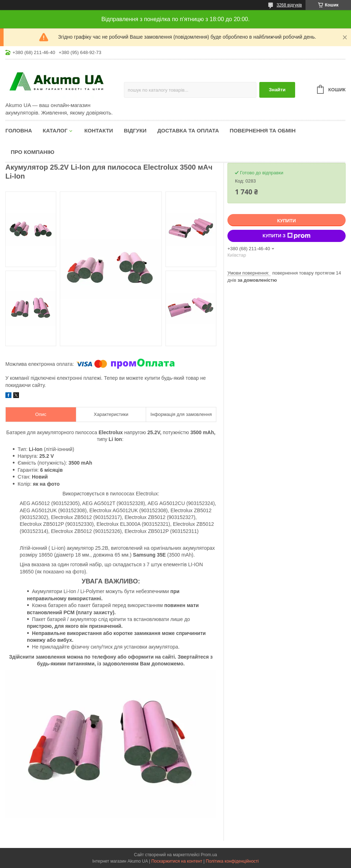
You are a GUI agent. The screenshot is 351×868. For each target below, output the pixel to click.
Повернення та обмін (263, 130)
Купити (287, 221)
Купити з (287, 236)
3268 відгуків (289, 5)
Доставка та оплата (188, 130)
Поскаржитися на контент (177, 861)
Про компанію (33, 152)
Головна (19, 130)
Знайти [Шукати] (277, 90)
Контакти (98, 130)
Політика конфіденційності (232, 861)
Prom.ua (209, 855)
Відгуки (135, 130)
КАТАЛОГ (55, 130)
